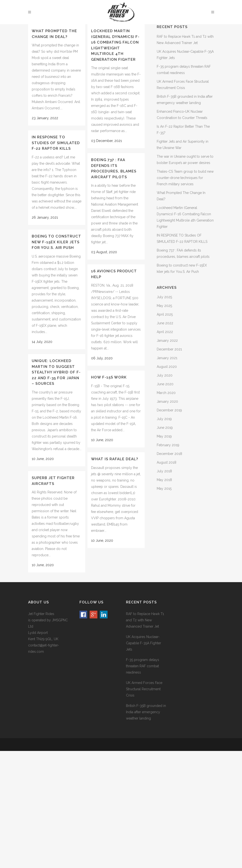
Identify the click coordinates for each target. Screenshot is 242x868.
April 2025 (165, 314)
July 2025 (164, 297)
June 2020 (165, 384)
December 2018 (169, 454)
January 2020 (167, 401)
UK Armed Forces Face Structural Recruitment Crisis (144, 689)
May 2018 (164, 480)
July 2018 (164, 471)
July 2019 (164, 419)
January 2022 (167, 341)
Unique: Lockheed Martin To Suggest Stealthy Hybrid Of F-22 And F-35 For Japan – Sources (56, 372)
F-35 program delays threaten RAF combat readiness (143, 666)
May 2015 (164, 489)
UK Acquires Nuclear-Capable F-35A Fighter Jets (144, 643)
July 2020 (165, 375)
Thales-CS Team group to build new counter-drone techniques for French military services (185, 178)
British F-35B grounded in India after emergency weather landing (146, 712)
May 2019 (164, 436)
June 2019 (165, 428)
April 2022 (165, 332)
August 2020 (167, 367)
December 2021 (169, 349)
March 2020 (166, 393)
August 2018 (167, 462)
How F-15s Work (109, 377)
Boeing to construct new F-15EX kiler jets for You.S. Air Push (56, 242)
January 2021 (167, 358)
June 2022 (165, 323)
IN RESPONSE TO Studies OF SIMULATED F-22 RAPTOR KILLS (56, 143)
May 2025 (164, 306)
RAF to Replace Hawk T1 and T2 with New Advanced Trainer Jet (145, 620)
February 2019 (168, 445)
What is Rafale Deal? (115, 459)
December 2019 (169, 410)
